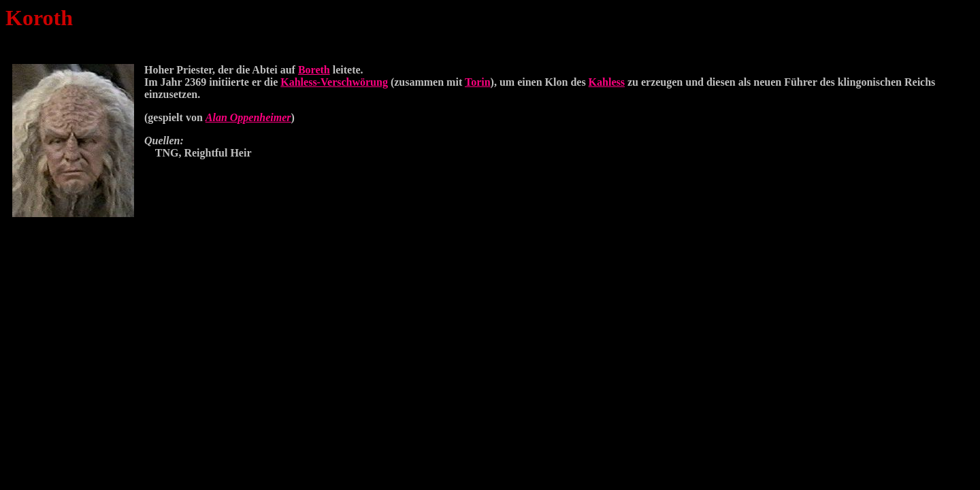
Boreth (314, 70)
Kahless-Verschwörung (334, 82)
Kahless (607, 82)
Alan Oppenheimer (248, 117)
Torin (478, 82)
